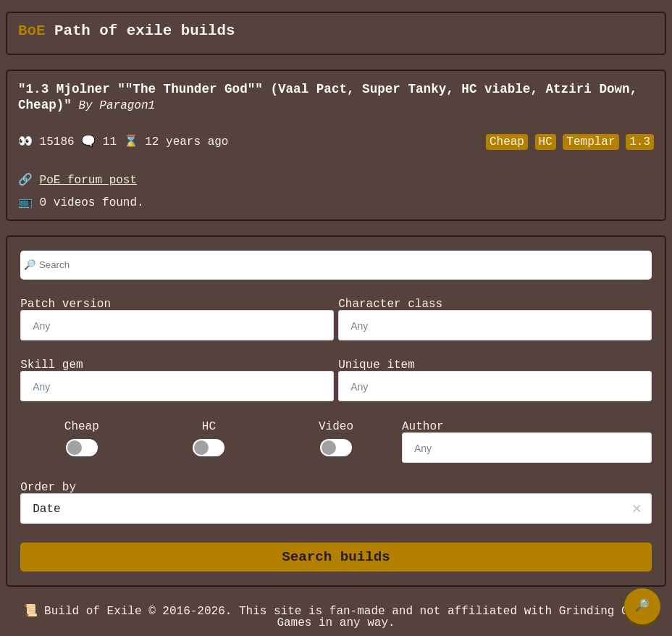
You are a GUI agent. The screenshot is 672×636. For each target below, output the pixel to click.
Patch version (66, 304)
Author (423, 427)
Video (336, 427)
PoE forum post (88, 180)
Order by (48, 488)
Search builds (336, 557)
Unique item (377, 365)
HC (209, 427)
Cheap (82, 427)
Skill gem (51, 365)
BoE (31, 31)
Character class (390, 304)
